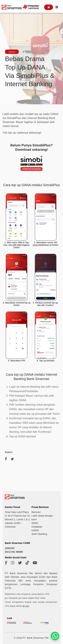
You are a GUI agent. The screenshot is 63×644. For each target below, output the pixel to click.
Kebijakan (37, 527)
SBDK (35, 523)
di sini (26, 606)
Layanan (12, 52)
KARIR (35, 530)
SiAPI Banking (39, 534)
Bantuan (36, 512)
